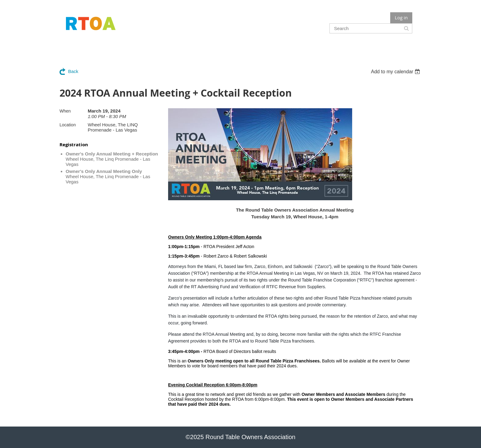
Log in (401, 17)
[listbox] (396, 72)
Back (73, 71)
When (65, 111)
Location (68, 125)
